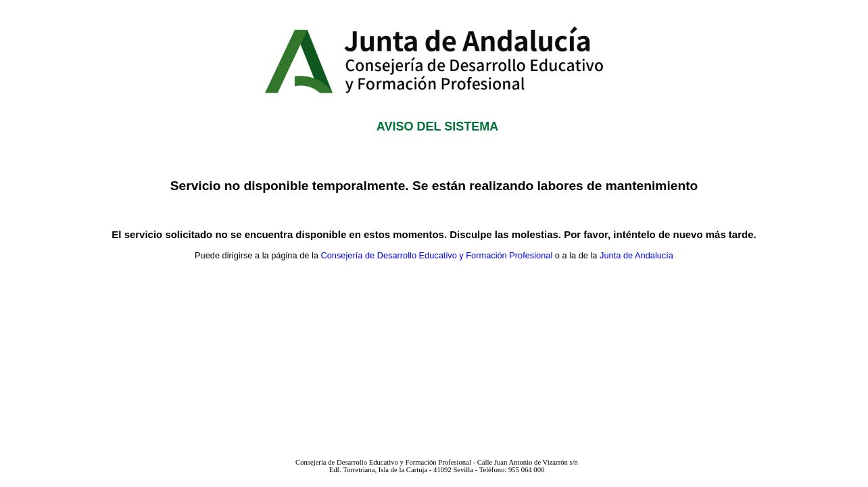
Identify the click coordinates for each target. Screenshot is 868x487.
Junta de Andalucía (636, 255)
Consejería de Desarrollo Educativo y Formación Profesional (436, 255)
